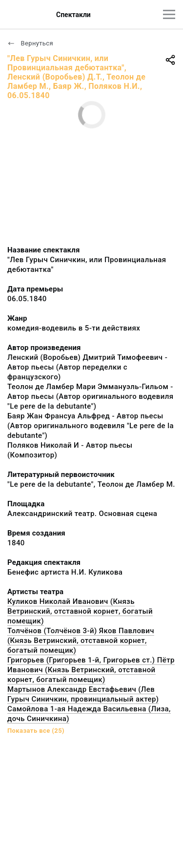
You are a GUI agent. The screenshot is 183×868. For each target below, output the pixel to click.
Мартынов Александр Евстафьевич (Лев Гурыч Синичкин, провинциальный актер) (83, 694)
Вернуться (30, 43)
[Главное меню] (169, 14)
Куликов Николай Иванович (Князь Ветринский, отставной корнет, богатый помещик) (80, 611)
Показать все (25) (36, 731)
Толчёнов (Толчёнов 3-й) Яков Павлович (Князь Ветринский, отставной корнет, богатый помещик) (81, 641)
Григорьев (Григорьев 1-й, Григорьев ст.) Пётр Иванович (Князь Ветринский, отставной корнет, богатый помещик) (91, 670)
